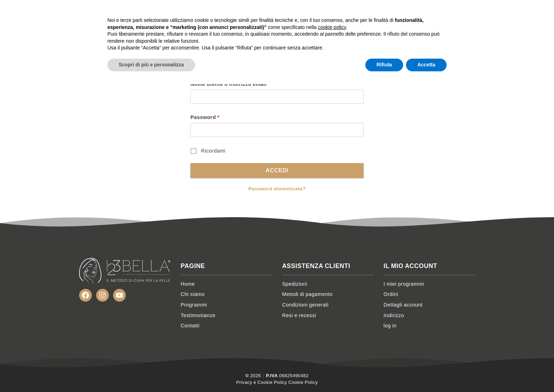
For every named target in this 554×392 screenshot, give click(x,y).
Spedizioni (294, 284)
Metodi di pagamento (307, 294)
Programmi (344, 14)
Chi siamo (306, 14)
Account (462, 14)
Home (277, 14)
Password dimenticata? (277, 189)
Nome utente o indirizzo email (230, 84)
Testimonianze (393, 14)
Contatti (435, 14)
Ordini (391, 294)
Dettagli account (403, 305)
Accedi (277, 170)
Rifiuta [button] (384, 373)
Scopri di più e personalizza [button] (151, 373)
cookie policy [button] (332, 335)
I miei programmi (404, 284)
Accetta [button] (426, 373)
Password (205, 117)
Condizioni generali (305, 305)
